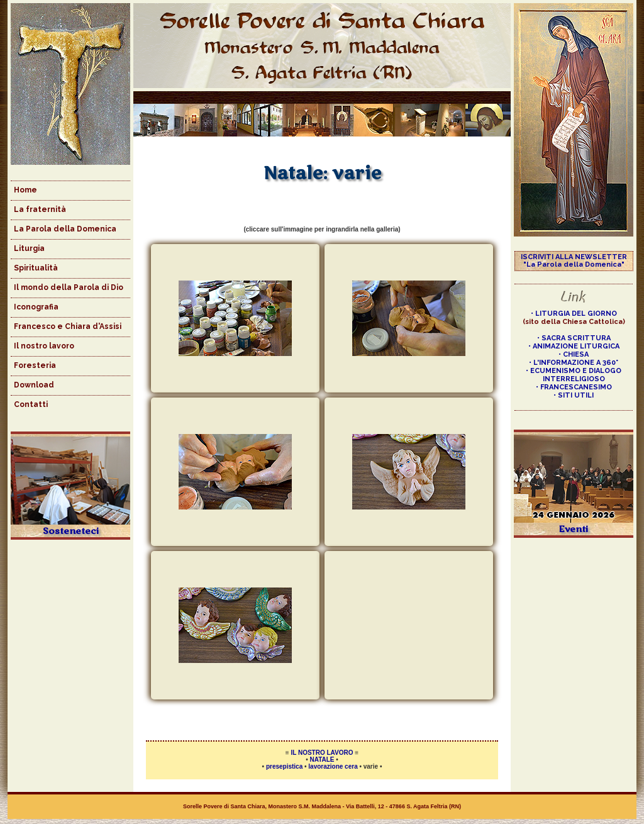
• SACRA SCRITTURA (574, 338)
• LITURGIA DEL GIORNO (574, 314)
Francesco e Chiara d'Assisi (68, 326)
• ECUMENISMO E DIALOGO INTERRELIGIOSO (574, 375)
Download (34, 385)
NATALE (322, 760)
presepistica (284, 766)
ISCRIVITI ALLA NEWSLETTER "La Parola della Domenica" (574, 261)
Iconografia (36, 307)
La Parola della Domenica (65, 229)
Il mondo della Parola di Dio (69, 287)
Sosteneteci (71, 531)
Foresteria (35, 365)
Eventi (574, 529)
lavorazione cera (333, 766)
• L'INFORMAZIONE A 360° (574, 363)
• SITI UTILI (574, 395)
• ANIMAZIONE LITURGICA (574, 346)
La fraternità (40, 209)
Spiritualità (36, 268)
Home (25, 190)
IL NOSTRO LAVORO (323, 753)
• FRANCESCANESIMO (574, 387)
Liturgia (29, 248)
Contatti (31, 404)
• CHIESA (574, 354)
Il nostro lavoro (44, 346)
